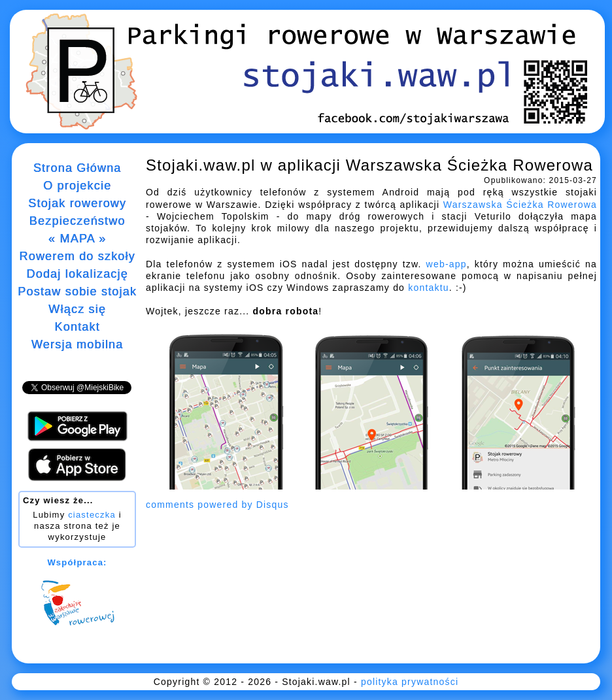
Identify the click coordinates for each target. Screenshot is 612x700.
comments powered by (217, 505)
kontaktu (429, 288)
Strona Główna (77, 168)
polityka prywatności (410, 682)
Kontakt (77, 327)
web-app (447, 264)
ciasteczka (92, 515)
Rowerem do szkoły (77, 256)
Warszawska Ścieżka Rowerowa (520, 205)
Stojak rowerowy (77, 203)
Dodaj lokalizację (77, 274)
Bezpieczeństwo (77, 221)
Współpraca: (77, 562)
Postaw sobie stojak (77, 292)
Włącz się (77, 309)
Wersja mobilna (77, 344)
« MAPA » (77, 239)
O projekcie (77, 186)
